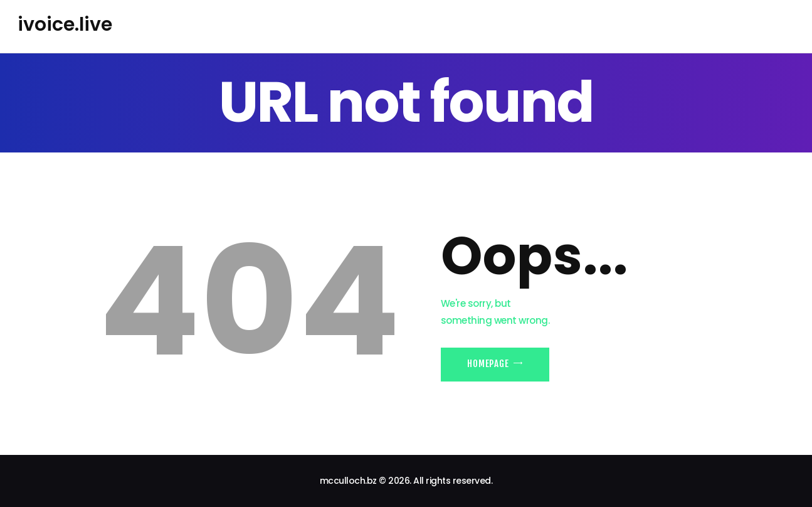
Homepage (488, 364)
